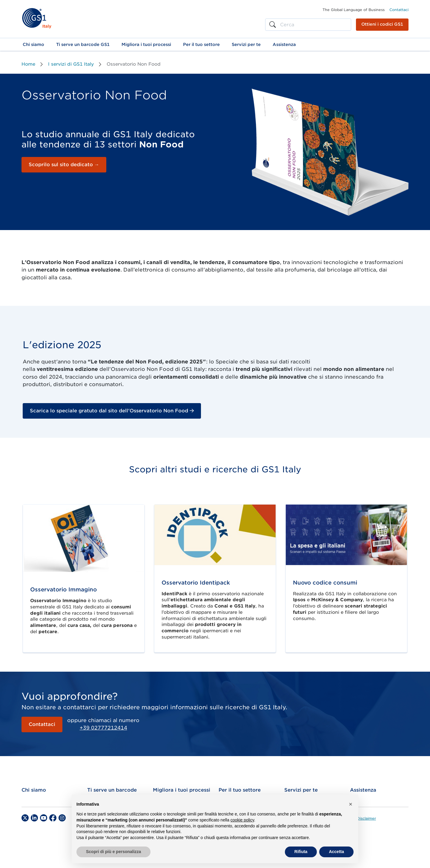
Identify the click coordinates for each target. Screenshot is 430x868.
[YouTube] (44, 818)
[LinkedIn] (34, 818)
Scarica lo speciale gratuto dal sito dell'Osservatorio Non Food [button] (112, 411)
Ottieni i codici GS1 (382, 24)
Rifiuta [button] (301, 852)
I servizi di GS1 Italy (71, 64)
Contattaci (399, 10)
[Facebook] (53, 818)
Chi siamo (34, 790)
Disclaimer (366, 818)
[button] (33, 44)
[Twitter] (25, 818)
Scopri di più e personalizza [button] (113, 852)
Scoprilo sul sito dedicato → (64, 165)
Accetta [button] (336, 852)
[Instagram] (62, 818)
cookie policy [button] (242, 820)
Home (28, 64)
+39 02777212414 (103, 728)
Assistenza (363, 790)
